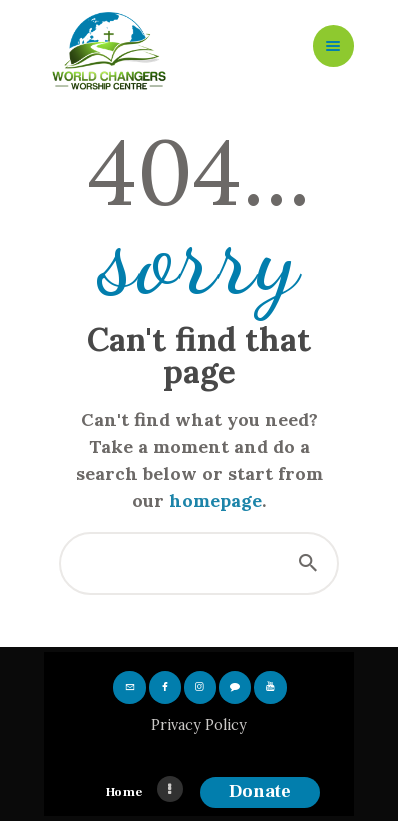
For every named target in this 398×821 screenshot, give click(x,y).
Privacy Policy (199, 725)
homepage (215, 500)
